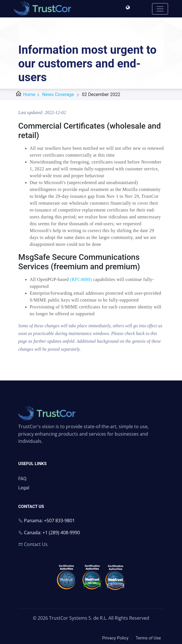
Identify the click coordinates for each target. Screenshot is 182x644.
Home (25, 94)
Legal (24, 488)
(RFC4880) (81, 279)
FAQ (22, 479)
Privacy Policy (115, 638)
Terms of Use (148, 638)
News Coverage (58, 94)
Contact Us (36, 544)
